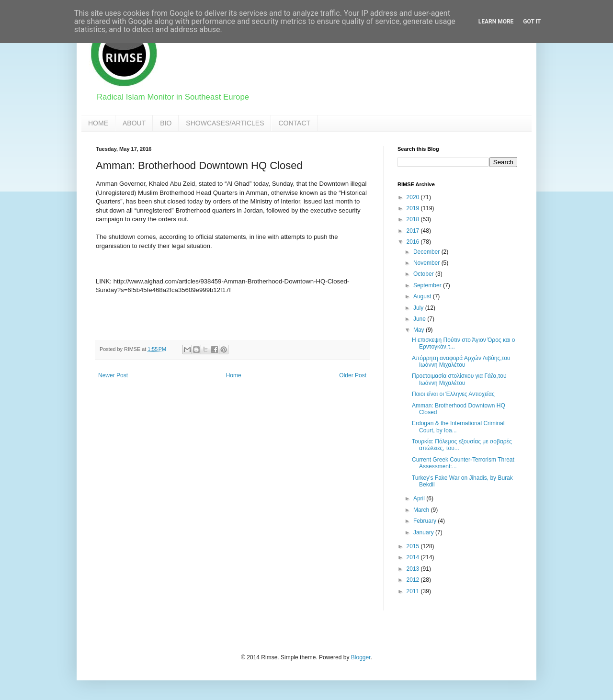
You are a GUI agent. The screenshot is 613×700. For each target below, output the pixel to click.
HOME (98, 123)
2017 (414, 231)
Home (234, 375)
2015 (414, 546)
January (424, 532)
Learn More (496, 22)
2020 (414, 197)
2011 (414, 591)
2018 (414, 219)
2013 (414, 569)
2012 (414, 580)
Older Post (353, 375)
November (427, 263)
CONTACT (294, 123)
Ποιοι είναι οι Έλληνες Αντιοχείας (453, 394)
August (423, 296)
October (424, 274)
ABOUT (134, 123)
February (426, 521)
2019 (414, 208)
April (420, 498)
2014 (414, 557)
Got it (532, 22)
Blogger (361, 657)
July (419, 308)
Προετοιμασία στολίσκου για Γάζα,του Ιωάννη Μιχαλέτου (459, 379)
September (428, 285)
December (427, 252)
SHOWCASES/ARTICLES (225, 123)
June (420, 319)
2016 (414, 242)
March (422, 510)
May (420, 330)
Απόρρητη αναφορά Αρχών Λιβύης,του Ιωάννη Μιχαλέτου (461, 361)
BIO (166, 123)
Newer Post (113, 375)
